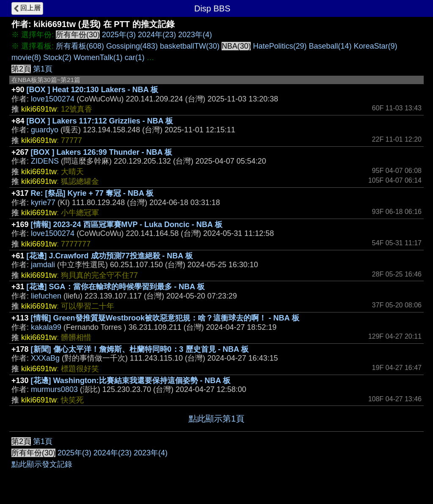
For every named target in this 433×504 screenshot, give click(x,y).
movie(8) (26, 58)
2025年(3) (119, 35)
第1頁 (43, 69)
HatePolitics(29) (280, 46)
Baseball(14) (330, 46)
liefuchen (46, 296)
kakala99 (46, 327)
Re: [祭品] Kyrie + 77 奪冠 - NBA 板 (92, 193)
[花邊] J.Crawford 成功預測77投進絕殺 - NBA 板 (110, 256)
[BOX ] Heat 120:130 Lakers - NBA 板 (92, 90)
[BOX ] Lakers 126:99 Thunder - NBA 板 (101, 152)
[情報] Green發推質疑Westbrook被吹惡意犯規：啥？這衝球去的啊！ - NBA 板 (165, 318)
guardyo (45, 130)
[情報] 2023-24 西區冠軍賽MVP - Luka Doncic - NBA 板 (127, 225)
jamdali (43, 265)
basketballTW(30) (190, 46)
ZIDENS (45, 161)
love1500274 (53, 99)
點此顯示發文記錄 (42, 464)
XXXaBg (45, 358)
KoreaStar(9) (375, 46)
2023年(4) (195, 35)
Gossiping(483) (132, 46)
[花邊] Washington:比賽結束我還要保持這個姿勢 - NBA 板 (131, 381)
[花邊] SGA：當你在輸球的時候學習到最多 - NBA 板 (116, 287)
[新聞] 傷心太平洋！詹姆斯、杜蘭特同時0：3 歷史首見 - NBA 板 (140, 349)
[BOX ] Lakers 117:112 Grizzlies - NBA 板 (100, 121)
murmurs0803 (54, 389)
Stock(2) (57, 58)
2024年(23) (157, 35)
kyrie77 (43, 203)
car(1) (135, 58)
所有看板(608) (80, 46)
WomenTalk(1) (98, 58)
